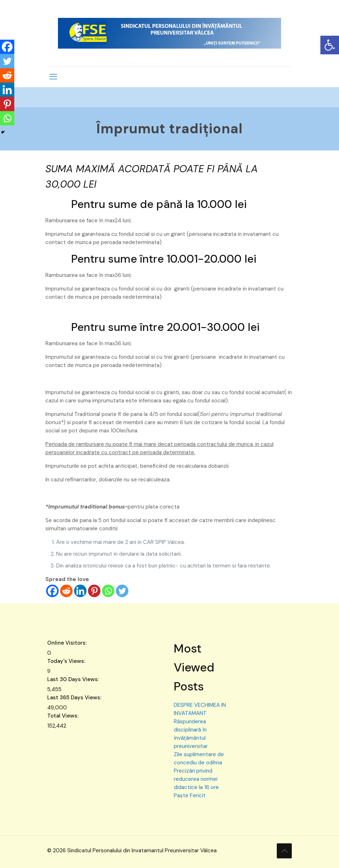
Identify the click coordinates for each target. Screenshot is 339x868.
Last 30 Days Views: (74, 679)
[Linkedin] (80, 591)
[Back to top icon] (284, 851)
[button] (330, 45)
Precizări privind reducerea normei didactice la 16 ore (196, 779)
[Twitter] (122, 591)
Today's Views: (67, 661)
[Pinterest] (94, 591)
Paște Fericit (190, 795)
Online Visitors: (68, 643)
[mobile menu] (53, 77)
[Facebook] (52, 591)
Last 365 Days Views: (75, 698)
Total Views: (63, 716)
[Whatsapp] (108, 591)
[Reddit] (66, 591)
